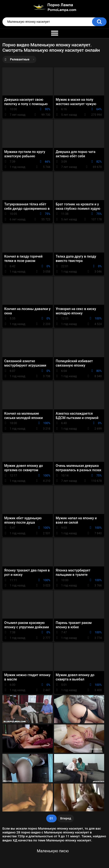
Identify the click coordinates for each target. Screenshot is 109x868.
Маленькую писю (53, 851)
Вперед (66, 818)
